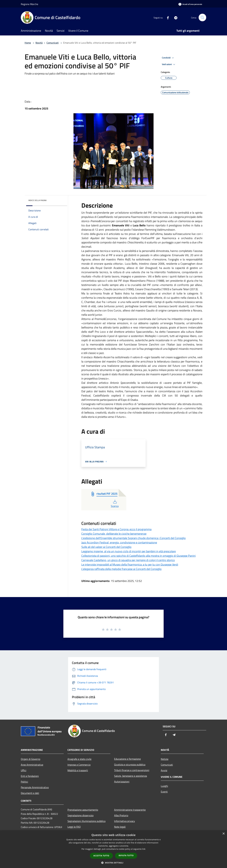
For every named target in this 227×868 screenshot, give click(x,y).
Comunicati (53, 43)
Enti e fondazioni (30, 776)
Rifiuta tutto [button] (126, 855)
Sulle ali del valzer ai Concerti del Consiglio (106, 547)
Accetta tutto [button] (101, 856)
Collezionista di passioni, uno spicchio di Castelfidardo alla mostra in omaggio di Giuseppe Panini (138, 556)
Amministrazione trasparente (130, 810)
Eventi (164, 792)
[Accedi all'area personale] (190, 4)
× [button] (223, 834)
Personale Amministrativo (35, 787)
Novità (39, 43)
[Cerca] (202, 17)
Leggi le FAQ (74, 827)
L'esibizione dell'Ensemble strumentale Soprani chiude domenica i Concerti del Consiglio (134, 538)
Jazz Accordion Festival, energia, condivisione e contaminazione (119, 542)
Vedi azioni (169, 64)
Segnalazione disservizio (80, 815)
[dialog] (113, 849)
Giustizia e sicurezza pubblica (130, 765)
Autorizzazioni (122, 782)
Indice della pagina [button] (37, 200)
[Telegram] (174, 17)
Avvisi (164, 770)
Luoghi (164, 786)
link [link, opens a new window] (144, 849)
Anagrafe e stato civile (79, 759)
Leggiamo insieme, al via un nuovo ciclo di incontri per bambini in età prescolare (129, 551)
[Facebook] (166, 17)
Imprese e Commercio (79, 765)
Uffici (24, 770)
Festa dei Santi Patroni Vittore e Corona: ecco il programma (116, 529)
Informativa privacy (125, 821)
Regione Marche (29, 4)
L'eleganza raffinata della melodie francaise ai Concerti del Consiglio (121, 569)
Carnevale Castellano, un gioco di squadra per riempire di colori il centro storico (128, 560)
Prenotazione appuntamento (83, 810)
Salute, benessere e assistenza (131, 776)
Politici (24, 782)
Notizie (165, 759)
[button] (113, 863)
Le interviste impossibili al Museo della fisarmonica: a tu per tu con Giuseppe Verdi (130, 565)
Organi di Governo (31, 759)
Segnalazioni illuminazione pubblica (86, 821)
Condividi (168, 58)
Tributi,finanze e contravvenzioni (132, 770)
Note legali (120, 827)
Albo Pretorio (121, 815)
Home (28, 43)
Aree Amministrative (32, 765)
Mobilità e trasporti (78, 770)
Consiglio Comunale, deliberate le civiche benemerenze (114, 534)
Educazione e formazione (127, 759)
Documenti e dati (30, 793)
